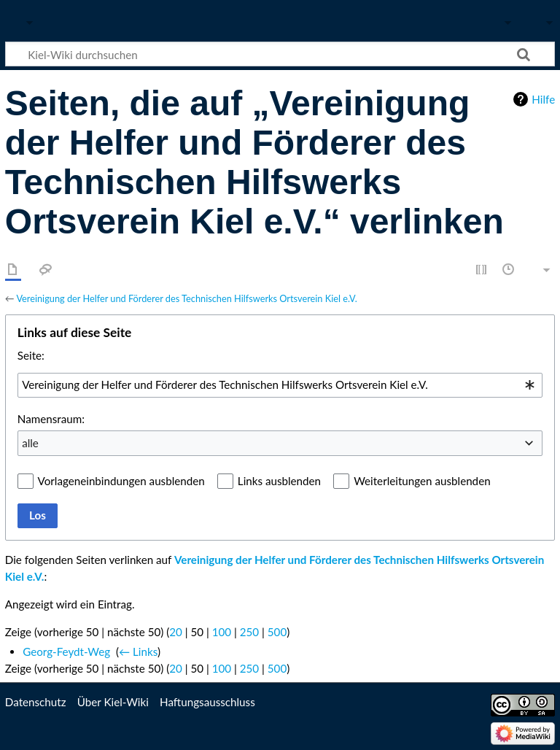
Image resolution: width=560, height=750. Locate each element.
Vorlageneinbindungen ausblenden (121, 481)
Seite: (31, 355)
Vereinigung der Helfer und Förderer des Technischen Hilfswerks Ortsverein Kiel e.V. (186, 298)
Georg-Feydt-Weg (66, 652)
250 (249, 632)
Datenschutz (36, 702)
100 (222, 632)
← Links (138, 652)
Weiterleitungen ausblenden (422, 481)
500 (277, 632)
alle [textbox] (30, 443)
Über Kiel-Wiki (113, 702)
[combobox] (280, 385)
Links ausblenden (279, 481)
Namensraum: (51, 419)
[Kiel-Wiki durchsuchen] (280, 54)
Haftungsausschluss (207, 702)
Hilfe (543, 99)
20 (176, 632)
